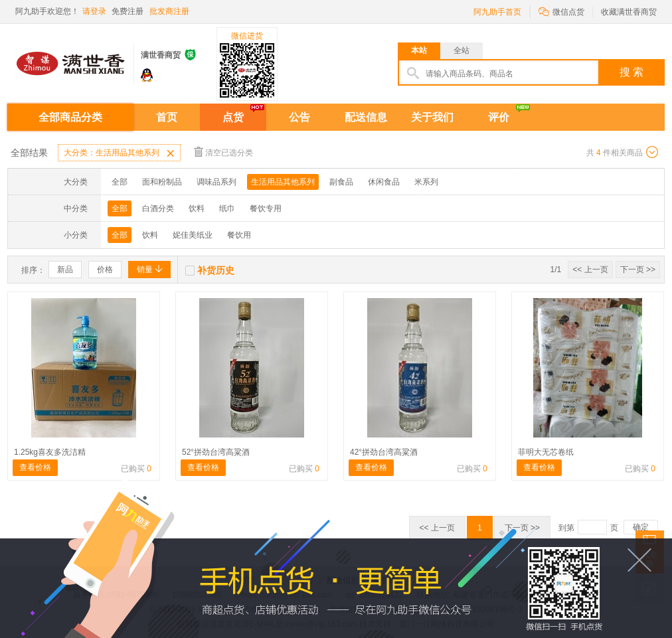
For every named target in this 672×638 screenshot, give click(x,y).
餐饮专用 (266, 208)
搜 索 (631, 72)
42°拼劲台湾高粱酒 (384, 452)
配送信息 (366, 117)
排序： (33, 270)
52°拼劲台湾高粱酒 (216, 452)
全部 (120, 182)
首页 (167, 117)
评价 (499, 117)
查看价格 (35, 467)
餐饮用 (239, 235)
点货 (233, 117)
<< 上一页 (590, 270)
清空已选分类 (223, 152)
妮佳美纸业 (193, 235)
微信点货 (561, 11)
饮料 (197, 208)
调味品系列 (216, 182)
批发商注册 (169, 11)
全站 (462, 50)
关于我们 (432, 117)
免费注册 (127, 11)
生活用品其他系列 (283, 182)
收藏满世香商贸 (629, 12)
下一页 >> (638, 270)
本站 (419, 50)
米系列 (426, 182)
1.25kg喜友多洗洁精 (50, 452)
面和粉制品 (162, 182)
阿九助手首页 (497, 12)
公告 (299, 117)
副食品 (341, 182)
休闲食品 (384, 182)
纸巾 (227, 208)
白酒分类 (158, 208)
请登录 (94, 11)
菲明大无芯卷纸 (546, 452)
